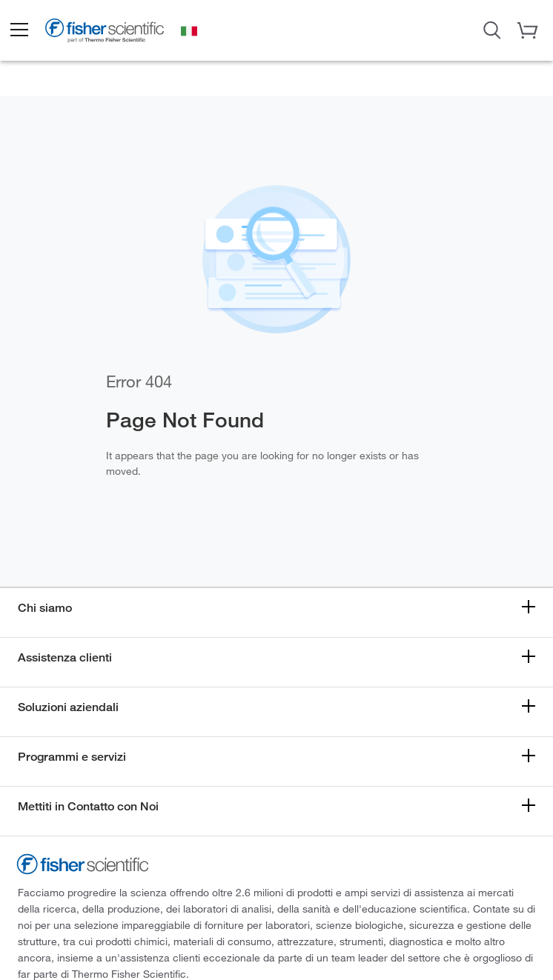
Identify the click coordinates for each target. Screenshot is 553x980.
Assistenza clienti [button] (65, 657)
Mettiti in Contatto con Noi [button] (88, 806)
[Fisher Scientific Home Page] (105, 32)
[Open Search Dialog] (492, 29)
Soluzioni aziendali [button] (68, 707)
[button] (19, 30)
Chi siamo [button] (45, 608)
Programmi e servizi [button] (72, 757)
